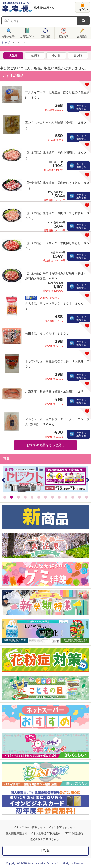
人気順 (13, 56)
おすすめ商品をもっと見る (46, 445)
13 (86, 497)
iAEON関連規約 (73, 833)
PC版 (45, 850)
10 (66, 497)
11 (73, 497)
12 (80, 497)
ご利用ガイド (27, 36)
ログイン (83, 10)
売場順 (35, 56)
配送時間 (64, 36)
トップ (6, 43)
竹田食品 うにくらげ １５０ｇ (47, 334)
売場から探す (9, 36)
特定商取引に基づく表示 (44, 839)
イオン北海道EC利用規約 (45, 833)
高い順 (78, 56)
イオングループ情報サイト (29, 827)
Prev (4, 480)
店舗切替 (45, 36)
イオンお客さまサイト (62, 827)
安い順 (56, 56)
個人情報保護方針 (17, 833)
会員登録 (82, 36)
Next (87, 480)
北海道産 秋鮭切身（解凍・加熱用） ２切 (54, 392)
